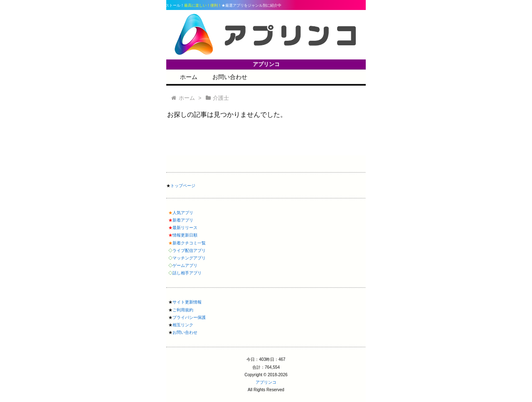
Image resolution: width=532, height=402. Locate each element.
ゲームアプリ (185, 265)
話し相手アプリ (187, 273)
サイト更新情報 (187, 302)
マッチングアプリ (189, 258)
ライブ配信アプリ (189, 250)
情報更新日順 (185, 235)
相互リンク (183, 325)
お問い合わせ (230, 77)
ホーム (189, 77)
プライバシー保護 (189, 317)
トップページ (183, 186)
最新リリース (185, 228)
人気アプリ (183, 213)
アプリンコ (266, 382)
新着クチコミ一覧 (189, 243)
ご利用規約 (183, 310)
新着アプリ (183, 220)
